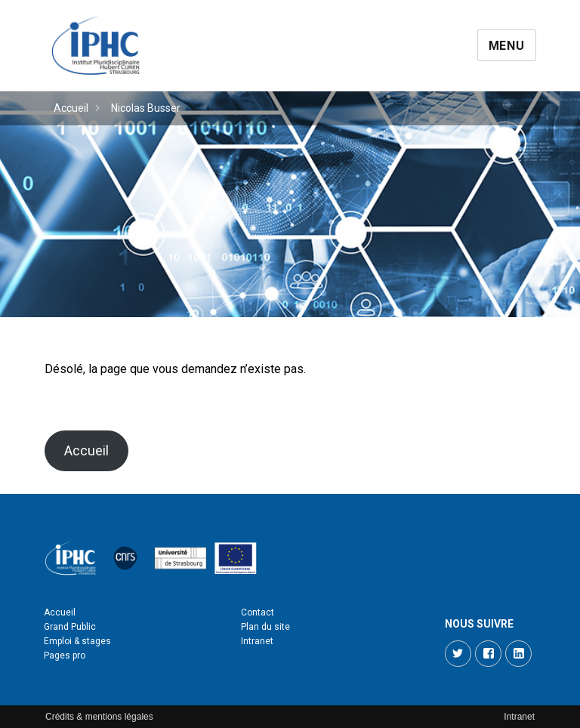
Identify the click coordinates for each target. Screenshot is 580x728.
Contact (258, 612)
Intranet (257, 641)
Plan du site (265, 627)
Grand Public (70, 627)
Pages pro (65, 656)
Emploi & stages (77, 641)
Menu (507, 46)
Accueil (71, 108)
